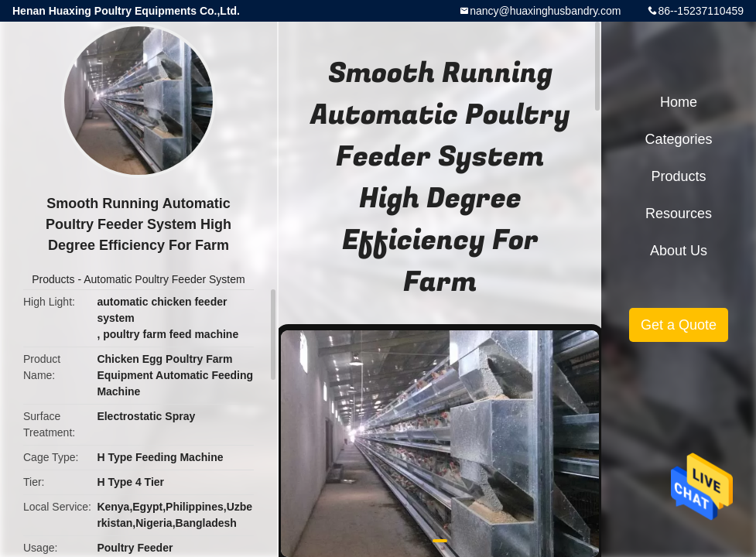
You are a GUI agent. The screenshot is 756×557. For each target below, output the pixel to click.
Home (679, 102)
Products (53, 279)
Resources (679, 214)
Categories (678, 139)
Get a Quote (679, 325)
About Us (679, 251)
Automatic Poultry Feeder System (164, 279)
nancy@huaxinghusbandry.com (545, 11)
